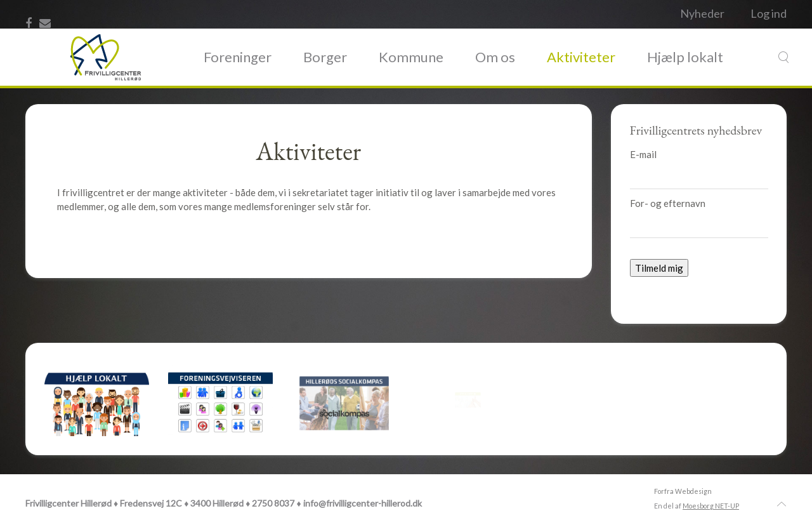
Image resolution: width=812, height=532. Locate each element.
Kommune (411, 57)
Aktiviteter (581, 57)
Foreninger (238, 57)
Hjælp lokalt (685, 57)
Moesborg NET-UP (711, 506)
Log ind (769, 13)
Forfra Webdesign (683, 491)
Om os (495, 57)
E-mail (643, 154)
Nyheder (702, 13)
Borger (325, 57)
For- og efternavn (668, 203)
